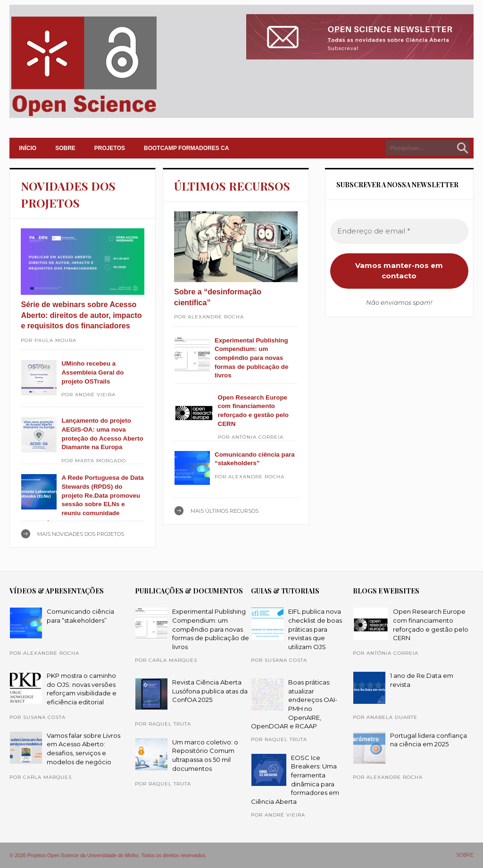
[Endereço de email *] (399, 231)
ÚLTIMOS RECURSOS (232, 186)
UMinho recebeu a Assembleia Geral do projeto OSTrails (92, 372)
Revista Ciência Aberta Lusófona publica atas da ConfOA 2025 (210, 691)
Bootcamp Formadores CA (186, 148)
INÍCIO (28, 148)
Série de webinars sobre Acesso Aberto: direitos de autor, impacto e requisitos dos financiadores (81, 315)
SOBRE (65, 148)
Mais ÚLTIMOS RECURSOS (225, 511)
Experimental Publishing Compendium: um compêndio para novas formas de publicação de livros (251, 358)
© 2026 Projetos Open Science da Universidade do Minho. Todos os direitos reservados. (108, 855)
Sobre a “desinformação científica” (218, 297)
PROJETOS (110, 148)
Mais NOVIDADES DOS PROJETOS (81, 534)
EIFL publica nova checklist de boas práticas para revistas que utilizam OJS (315, 629)
